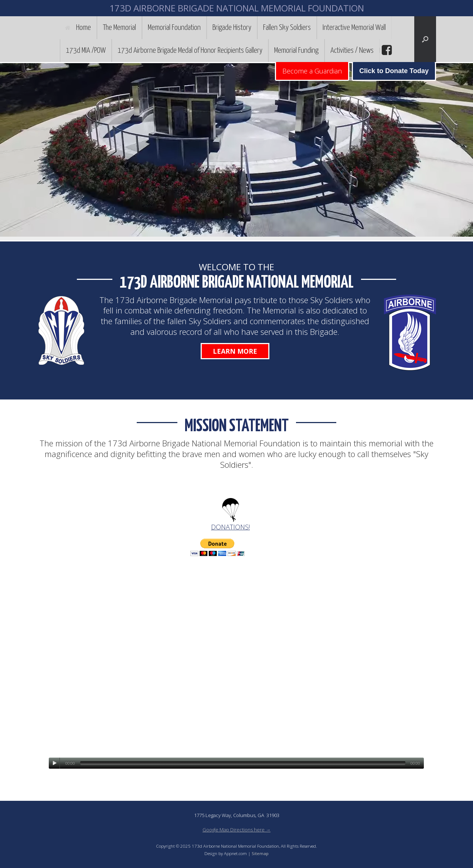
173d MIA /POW (86, 51)
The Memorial (119, 28)
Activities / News (352, 51)
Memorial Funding (296, 51)
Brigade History (232, 28)
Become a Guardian (312, 71)
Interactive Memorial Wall (354, 28)
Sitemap (260, 853)
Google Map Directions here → (236, 830)
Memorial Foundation (174, 28)
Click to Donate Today (394, 71)
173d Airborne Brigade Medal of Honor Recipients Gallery (190, 51)
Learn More (235, 351)
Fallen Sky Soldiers (287, 28)
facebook (386, 50)
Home (78, 28)
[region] (236, 152)
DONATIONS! (230, 527)
